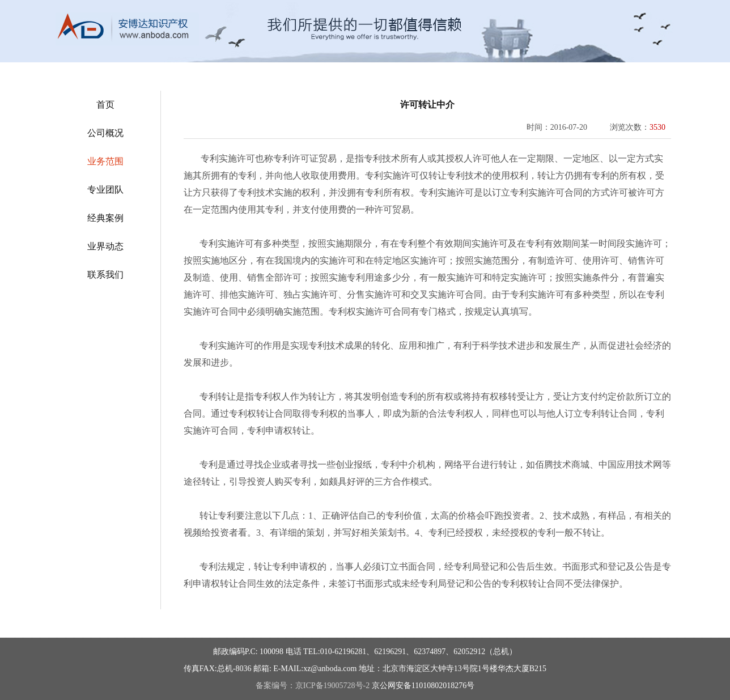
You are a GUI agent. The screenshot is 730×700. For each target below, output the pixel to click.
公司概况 (105, 133)
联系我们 (105, 275)
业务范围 (105, 161)
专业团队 (105, 190)
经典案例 (105, 218)
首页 (105, 105)
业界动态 (105, 246)
